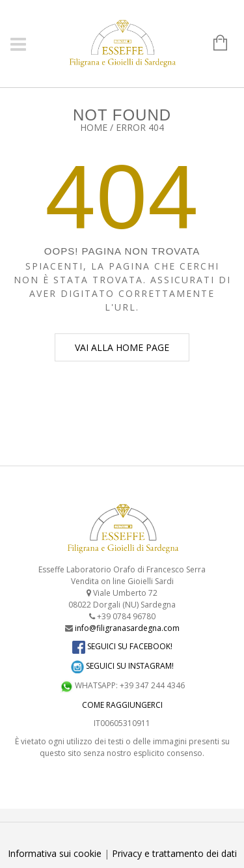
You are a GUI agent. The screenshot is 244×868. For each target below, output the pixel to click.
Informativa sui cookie (55, 853)
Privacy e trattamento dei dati (174, 853)
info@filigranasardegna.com (127, 628)
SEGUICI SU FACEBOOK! (122, 646)
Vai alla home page (122, 347)
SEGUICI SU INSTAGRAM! (122, 666)
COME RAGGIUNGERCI (122, 705)
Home (94, 127)
